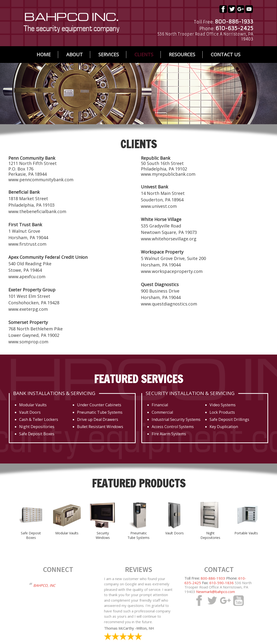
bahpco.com (72, 23)
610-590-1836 (222, 583)
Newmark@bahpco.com (216, 592)
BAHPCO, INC (44, 585)
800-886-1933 (213, 578)
